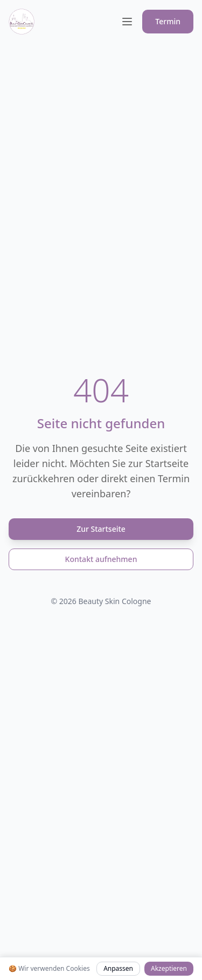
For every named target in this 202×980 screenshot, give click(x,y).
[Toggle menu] (127, 22)
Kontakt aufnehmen (101, 559)
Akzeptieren (169, 968)
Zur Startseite (101, 529)
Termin (168, 21)
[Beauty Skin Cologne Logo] (22, 22)
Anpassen (118, 968)
